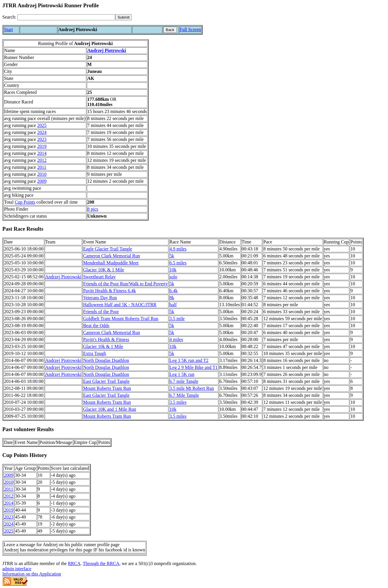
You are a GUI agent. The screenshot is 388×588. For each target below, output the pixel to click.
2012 (42, 160)
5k (172, 256)
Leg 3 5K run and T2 (189, 360)
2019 (42, 146)
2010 (42, 174)
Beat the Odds (96, 326)
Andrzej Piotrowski (107, 50)
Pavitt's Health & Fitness (106, 339)
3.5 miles (178, 402)
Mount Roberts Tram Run (107, 388)
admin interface (17, 569)
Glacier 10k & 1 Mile (103, 346)
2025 (42, 125)
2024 (42, 132)
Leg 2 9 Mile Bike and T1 (194, 367)
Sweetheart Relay (99, 277)
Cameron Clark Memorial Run (111, 256)
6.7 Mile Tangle (184, 395)
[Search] (66, 17)
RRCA (74, 563)
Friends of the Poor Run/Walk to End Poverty (125, 284)
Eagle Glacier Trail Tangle (108, 249)
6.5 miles (178, 263)
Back (170, 30)
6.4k (174, 291)
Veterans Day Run (100, 298)
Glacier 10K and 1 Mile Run (110, 409)
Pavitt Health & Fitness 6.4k (109, 291)
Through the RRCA (101, 563)
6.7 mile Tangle (184, 381)
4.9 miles (178, 249)
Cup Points (25, 202)
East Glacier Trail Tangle (106, 381)
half (173, 305)
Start (8, 29)
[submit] (123, 17)
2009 (42, 181)
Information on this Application (32, 574)
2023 (42, 139)
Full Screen (190, 29)
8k (172, 298)
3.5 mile (177, 319)
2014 (42, 153)
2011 (42, 167)
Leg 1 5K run (182, 374)
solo (173, 277)
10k (173, 270)
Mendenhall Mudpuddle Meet (111, 263)
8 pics (93, 209)
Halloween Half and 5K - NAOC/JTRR (120, 305)
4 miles (176, 339)
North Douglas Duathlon (106, 360)
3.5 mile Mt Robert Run (192, 388)
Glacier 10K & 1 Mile (103, 270)
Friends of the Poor (101, 312)
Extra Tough (94, 353)
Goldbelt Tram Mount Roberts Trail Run (121, 319)
